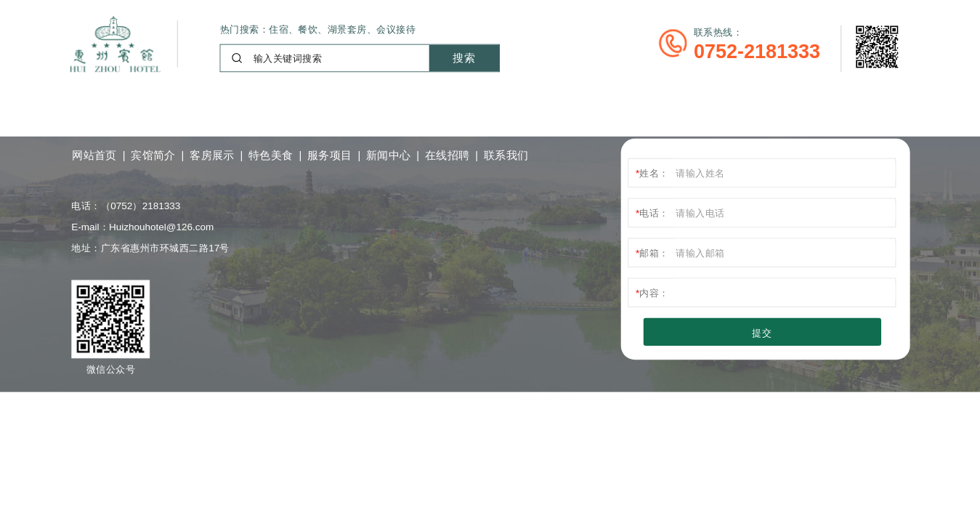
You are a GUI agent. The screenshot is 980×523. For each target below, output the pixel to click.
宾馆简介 (153, 155)
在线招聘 (448, 155)
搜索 (464, 57)
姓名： (654, 173)
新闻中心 (389, 155)
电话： (654, 212)
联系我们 (506, 155)
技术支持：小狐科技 (370, 404)
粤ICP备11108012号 (247, 405)
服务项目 (330, 155)
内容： (654, 292)
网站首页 (94, 155)
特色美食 (271, 155)
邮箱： (654, 252)
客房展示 (212, 155)
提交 (762, 332)
